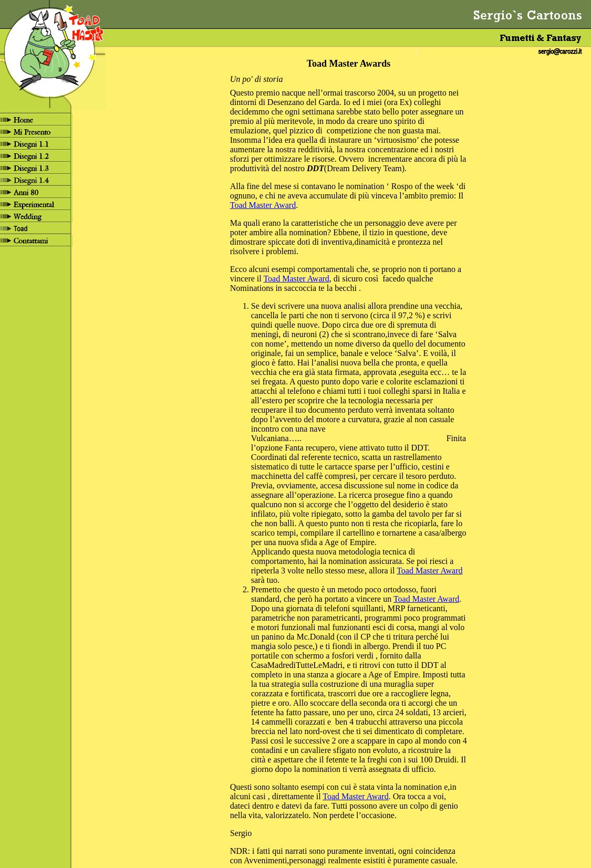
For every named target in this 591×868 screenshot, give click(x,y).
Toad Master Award (263, 205)
